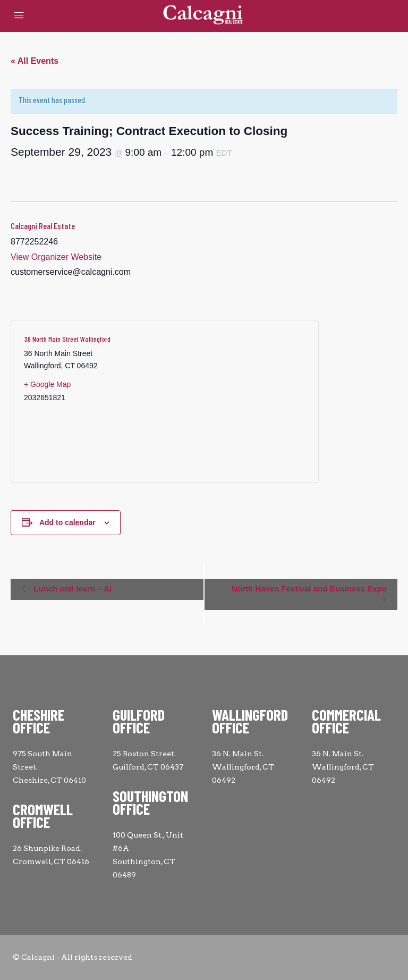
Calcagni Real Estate (43, 226)
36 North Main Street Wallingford (67, 339)
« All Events (35, 61)
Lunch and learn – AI (71, 589)
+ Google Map (47, 384)
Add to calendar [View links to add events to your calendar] (67, 522)
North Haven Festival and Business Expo (309, 589)
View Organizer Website (56, 257)
